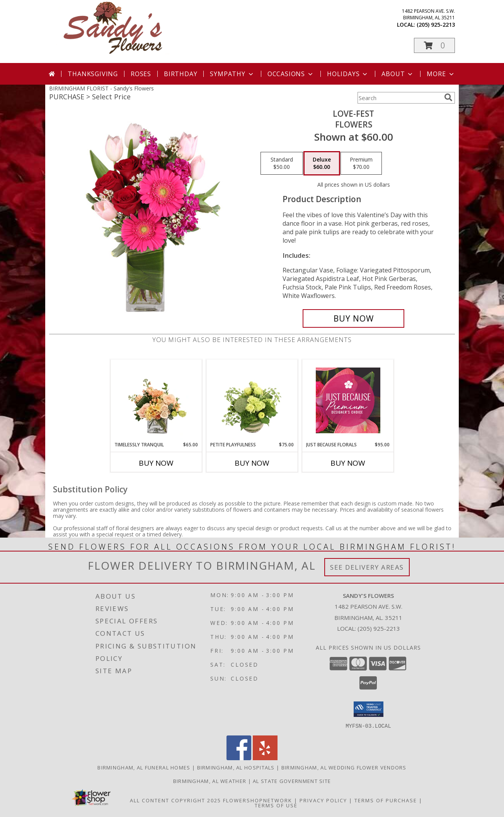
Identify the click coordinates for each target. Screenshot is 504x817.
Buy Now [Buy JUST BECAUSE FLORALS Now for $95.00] (348, 463)
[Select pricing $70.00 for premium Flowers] (361, 163)
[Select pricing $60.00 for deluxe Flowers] (322, 163)
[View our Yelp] (265, 758)
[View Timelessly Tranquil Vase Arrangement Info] (156, 400)
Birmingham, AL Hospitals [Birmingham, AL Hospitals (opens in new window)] (236, 767)
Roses (141, 74)
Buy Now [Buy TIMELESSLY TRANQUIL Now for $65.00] (156, 463)
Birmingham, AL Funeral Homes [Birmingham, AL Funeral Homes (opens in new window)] (144, 767)
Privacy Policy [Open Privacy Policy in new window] (323, 800)
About (398, 74)
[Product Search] (399, 98)
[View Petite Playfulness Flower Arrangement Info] (252, 400)
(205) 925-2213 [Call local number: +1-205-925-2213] (436, 25)
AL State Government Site (292, 781)
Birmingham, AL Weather (210, 781)
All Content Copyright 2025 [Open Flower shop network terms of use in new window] (175, 800)
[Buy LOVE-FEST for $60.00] (353, 318)
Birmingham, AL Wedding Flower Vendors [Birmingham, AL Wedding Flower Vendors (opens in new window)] (344, 767)
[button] (434, 45)
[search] (448, 97)
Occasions (291, 74)
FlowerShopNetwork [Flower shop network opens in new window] (258, 800)
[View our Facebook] (239, 758)
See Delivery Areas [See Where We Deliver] (367, 567)
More (441, 74)
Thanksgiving (93, 74)
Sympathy (232, 74)
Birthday (180, 74)
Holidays (348, 74)
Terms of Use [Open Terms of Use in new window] (276, 805)
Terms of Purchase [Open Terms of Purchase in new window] (386, 800)
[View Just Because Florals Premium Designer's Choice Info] (348, 400)
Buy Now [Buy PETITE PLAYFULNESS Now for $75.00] (252, 463)
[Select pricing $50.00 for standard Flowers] (282, 163)
